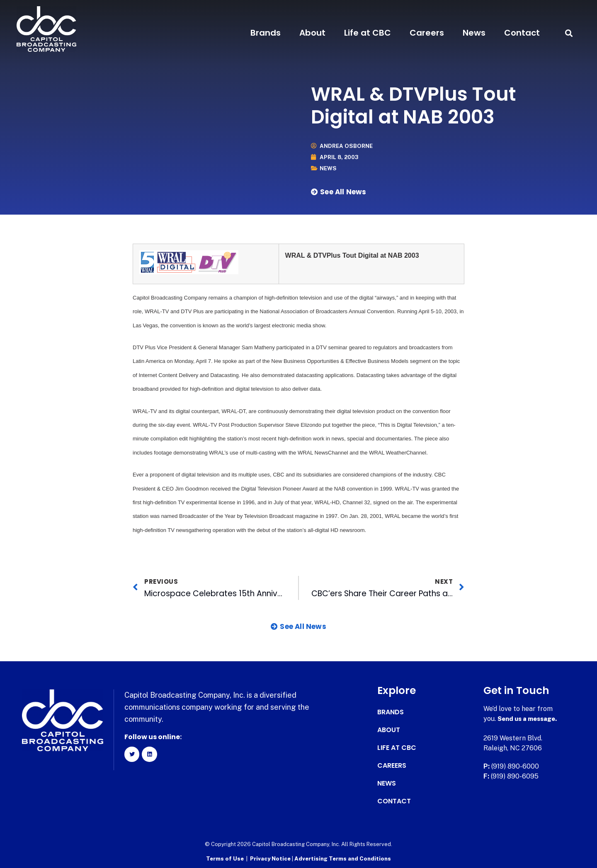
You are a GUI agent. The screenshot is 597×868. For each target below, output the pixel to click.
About (312, 33)
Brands (266, 33)
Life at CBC (368, 33)
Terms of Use (225, 858)
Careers (427, 33)
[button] (569, 33)
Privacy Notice (271, 858)
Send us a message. (530, 719)
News (474, 33)
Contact (522, 33)
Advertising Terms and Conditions (343, 858)
